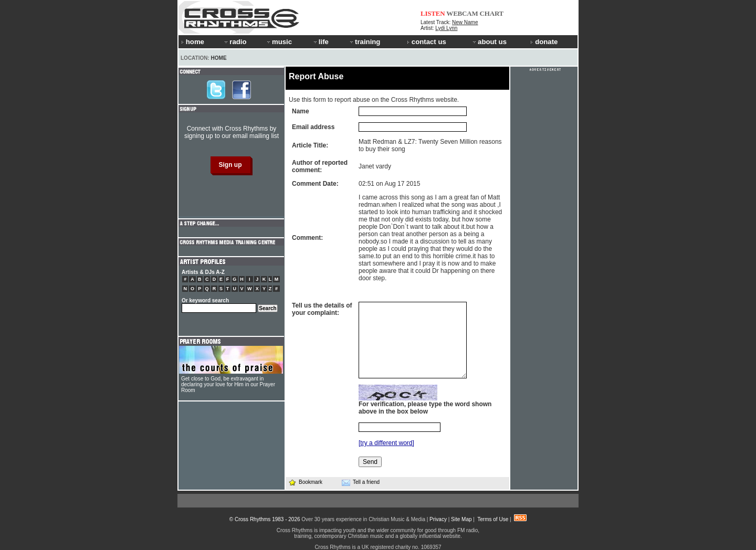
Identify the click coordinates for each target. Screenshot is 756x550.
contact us (427, 42)
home (193, 42)
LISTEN (433, 13)
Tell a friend (361, 482)
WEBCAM (462, 13)
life (321, 42)
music (279, 42)
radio (235, 42)
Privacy (438, 519)
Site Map (461, 519)
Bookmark (305, 482)
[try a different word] (386, 443)
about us (489, 42)
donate (544, 42)
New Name (465, 22)
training (364, 42)
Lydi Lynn (446, 28)
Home (219, 58)
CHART (492, 13)
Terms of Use (493, 519)
